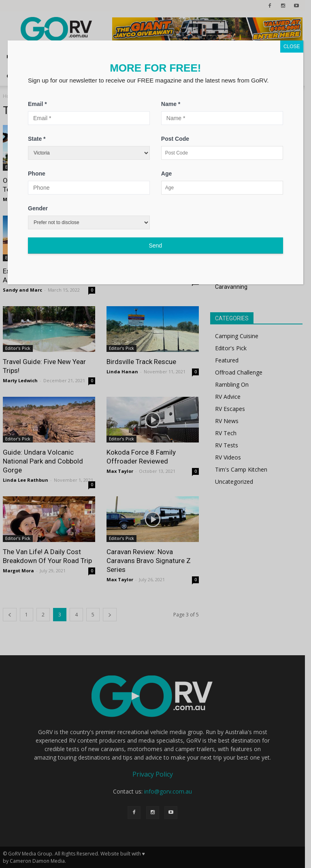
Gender (38, 208)
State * (37, 139)
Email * (37, 104)
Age (166, 174)
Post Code (175, 139)
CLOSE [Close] (292, 47)
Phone (37, 174)
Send (155, 246)
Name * (171, 104)
